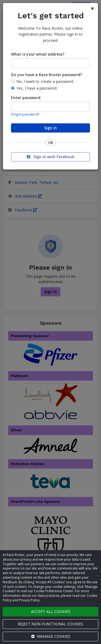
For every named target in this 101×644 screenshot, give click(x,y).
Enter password (26, 98)
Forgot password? (25, 114)
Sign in (50, 128)
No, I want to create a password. (45, 81)
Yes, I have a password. (37, 88)
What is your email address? (38, 54)
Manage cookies (51, 636)
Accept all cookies (51, 611)
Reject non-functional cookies (50, 624)
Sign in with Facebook (51, 157)
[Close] (92, 9)
